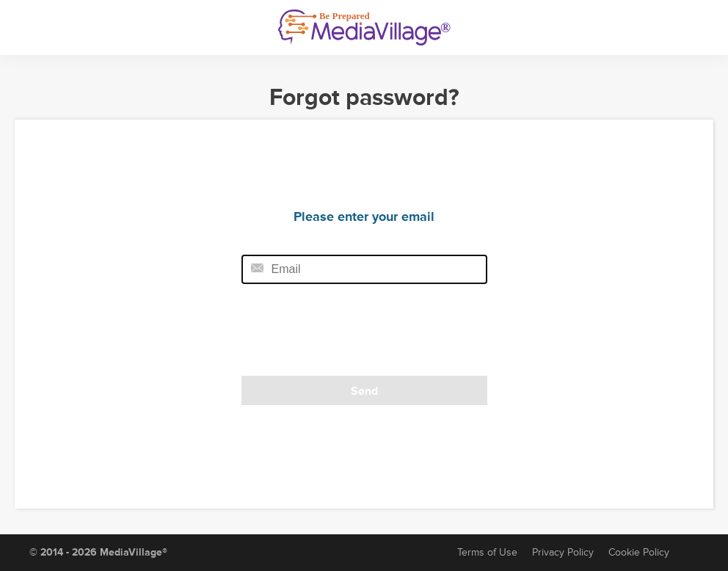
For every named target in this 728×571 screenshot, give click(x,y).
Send (364, 391)
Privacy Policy (563, 552)
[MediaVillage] (364, 28)
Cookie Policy (639, 552)
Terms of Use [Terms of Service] (487, 552)
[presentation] (342, 335)
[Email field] (364, 269)
